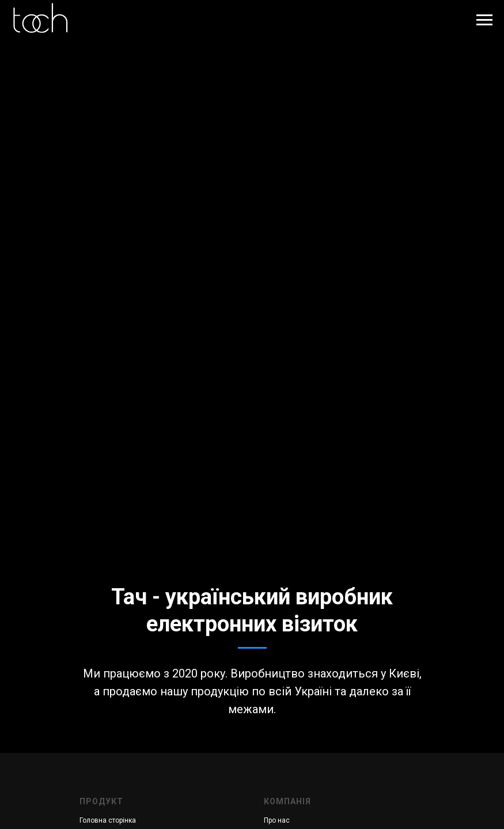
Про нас (277, 820)
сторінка (122, 820)
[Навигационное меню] (484, 20)
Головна (93, 820)
